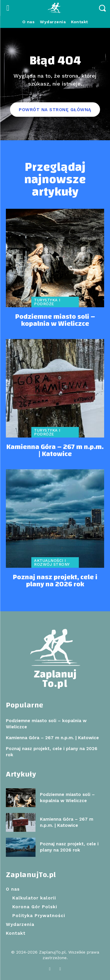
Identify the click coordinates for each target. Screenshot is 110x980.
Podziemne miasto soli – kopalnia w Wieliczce (55, 320)
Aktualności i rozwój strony (52, 562)
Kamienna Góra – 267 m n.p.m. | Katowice (55, 450)
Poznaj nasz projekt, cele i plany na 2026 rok (55, 581)
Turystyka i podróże (47, 302)
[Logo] (55, 8)
